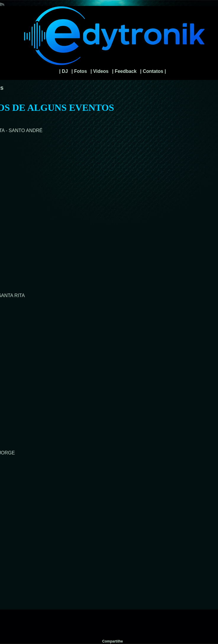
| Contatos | (153, 71)
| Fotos (79, 71)
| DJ (63, 71)
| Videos (100, 71)
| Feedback (124, 71)
